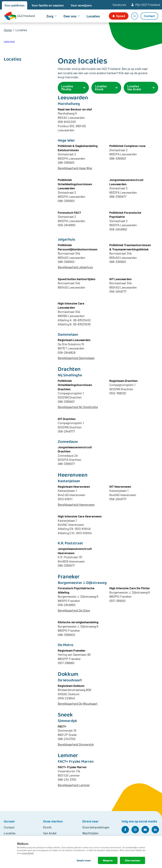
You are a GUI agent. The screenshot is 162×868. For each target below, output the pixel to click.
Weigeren (108, 860)
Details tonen (84, 860)
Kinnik (47, 827)
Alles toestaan (132, 860)
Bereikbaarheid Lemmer (74, 785)
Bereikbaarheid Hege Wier (75, 168)
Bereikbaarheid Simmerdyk (76, 744)
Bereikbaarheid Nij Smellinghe (78, 407)
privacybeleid (28, 853)
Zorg (50, 16)
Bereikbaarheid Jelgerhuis (75, 267)
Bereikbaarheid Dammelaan (76, 358)
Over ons (70, 16)
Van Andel (50, 833)
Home (8, 30)
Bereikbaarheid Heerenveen (76, 504)
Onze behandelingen (96, 827)
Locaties (93, 16)
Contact (9, 827)
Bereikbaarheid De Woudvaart (78, 703)
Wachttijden (90, 833)
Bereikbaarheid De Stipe (74, 610)
